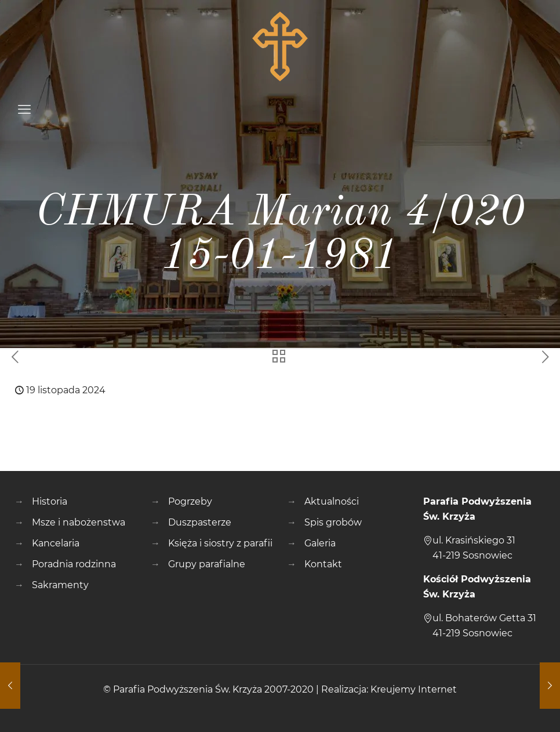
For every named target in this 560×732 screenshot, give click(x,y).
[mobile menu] (24, 110)
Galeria (320, 543)
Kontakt (323, 564)
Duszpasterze (200, 522)
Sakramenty (60, 585)
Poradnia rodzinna (74, 564)
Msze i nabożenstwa (79, 522)
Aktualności (332, 501)
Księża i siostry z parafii (220, 543)
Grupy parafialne (207, 564)
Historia (50, 501)
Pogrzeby (190, 501)
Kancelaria (56, 543)
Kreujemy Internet (414, 689)
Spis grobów (333, 522)
